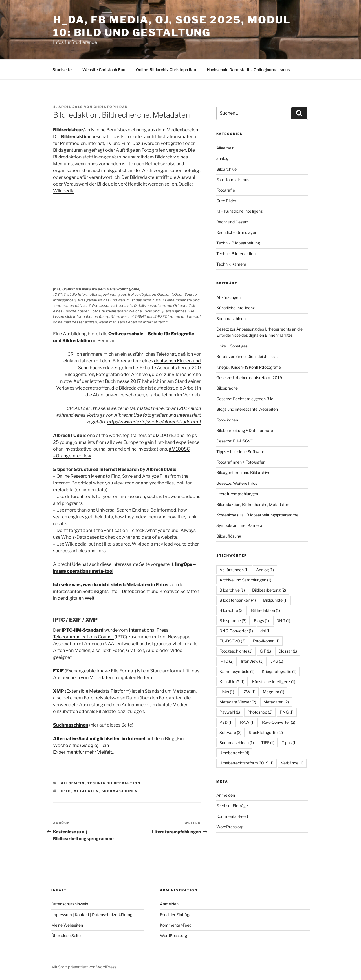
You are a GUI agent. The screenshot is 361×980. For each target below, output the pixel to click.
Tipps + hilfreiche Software (240, 452)
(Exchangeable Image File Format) (95, 671)
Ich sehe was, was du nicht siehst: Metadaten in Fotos (111, 585)
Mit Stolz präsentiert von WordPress (84, 967)
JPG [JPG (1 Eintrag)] (277, 661)
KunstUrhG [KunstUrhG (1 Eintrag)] (232, 682)
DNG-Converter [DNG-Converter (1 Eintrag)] (236, 631)
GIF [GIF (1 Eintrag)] (265, 651)
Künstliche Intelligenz (235, 308)
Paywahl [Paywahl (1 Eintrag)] (230, 712)
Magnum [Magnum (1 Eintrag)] (274, 692)
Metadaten (101, 678)
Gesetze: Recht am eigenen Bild (245, 399)
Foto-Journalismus (233, 180)
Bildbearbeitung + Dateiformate (245, 430)
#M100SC (179, 449)
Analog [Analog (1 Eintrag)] (265, 570)
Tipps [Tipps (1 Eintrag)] (289, 743)
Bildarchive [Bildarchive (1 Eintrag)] (232, 590)
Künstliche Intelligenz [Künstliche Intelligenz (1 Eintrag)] (274, 682)
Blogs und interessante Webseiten (247, 409)
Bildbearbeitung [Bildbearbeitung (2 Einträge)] (269, 590)
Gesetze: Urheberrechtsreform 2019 (249, 378)
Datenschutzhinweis (70, 904)
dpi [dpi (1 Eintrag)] (266, 631)
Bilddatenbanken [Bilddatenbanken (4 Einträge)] (238, 600)
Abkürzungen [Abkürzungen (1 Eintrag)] (234, 570)
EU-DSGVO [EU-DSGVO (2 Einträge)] (232, 641)
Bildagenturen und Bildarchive (243, 472)
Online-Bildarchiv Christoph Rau (166, 70)
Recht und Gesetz (232, 222)
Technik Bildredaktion (114, 783)
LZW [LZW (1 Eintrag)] (248, 692)
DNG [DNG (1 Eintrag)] (283, 621)
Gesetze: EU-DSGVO (235, 441)
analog (222, 158)
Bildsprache (227, 388)
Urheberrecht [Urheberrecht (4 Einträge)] (234, 753)
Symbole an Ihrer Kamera (239, 525)
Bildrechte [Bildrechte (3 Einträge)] (232, 610)
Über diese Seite (66, 936)
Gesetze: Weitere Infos (237, 483)
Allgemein (73, 783)
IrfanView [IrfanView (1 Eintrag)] (252, 661)
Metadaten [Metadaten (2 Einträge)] (276, 702)
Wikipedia (64, 191)
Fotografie (226, 190)
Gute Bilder (226, 201)
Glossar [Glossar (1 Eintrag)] (288, 651)
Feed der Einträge (232, 806)
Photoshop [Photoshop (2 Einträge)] (260, 712)
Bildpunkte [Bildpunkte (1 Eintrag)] (275, 600)
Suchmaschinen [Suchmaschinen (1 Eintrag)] (237, 743)
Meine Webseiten (67, 925)
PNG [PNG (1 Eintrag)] (287, 712)
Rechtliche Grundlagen (237, 232)
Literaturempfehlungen (237, 494)
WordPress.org (230, 827)
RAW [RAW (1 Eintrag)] (247, 722)
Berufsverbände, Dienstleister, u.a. (247, 356)
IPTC (66, 791)
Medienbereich (182, 130)
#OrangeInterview (72, 456)
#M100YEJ (164, 435)
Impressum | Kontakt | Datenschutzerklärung (92, 915)
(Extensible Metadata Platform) (92, 691)
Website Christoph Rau (104, 70)
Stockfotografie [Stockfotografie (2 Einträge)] (266, 732)
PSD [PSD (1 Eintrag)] (226, 722)
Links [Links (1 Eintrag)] (227, 692)
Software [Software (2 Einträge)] (230, 732)
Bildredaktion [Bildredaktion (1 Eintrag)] (266, 610)
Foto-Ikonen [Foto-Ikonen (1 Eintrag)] (266, 641)
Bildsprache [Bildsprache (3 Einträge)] (233, 621)
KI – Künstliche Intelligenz (239, 211)
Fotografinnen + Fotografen (241, 462)
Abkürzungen (228, 297)
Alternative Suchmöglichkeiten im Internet (99, 739)
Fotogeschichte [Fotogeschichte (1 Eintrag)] (236, 651)
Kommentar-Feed (232, 816)
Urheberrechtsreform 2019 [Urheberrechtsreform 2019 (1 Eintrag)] (246, 763)
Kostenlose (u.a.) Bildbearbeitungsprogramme (257, 515)
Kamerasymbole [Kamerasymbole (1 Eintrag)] (237, 671)
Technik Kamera (231, 264)
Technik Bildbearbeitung (238, 243)
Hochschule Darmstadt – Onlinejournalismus (248, 70)
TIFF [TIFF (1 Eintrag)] (268, 743)
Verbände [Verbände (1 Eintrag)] (292, 763)
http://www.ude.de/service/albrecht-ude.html (154, 422)
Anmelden (226, 795)
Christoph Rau (111, 107)
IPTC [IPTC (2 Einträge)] (226, 661)
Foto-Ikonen (227, 420)
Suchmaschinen (71, 725)
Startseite (62, 70)
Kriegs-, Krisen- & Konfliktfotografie (249, 367)
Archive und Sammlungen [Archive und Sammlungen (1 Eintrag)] (245, 580)
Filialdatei (106, 711)
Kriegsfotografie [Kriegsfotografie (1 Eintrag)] (279, 671)
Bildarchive (226, 169)
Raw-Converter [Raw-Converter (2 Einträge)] (279, 722)
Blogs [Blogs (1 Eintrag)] (261, 621)
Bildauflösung (229, 536)
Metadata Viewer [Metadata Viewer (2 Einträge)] (238, 702)
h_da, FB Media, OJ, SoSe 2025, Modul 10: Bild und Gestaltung (172, 26)
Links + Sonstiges (232, 346)
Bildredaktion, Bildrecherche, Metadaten (253, 504)
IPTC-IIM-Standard (82, 630)
